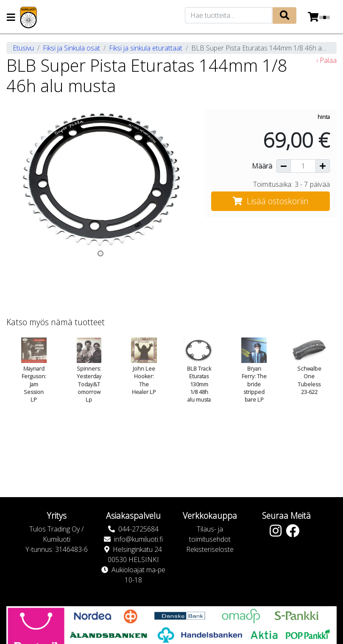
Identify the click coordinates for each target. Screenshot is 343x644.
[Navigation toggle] (11, 18)
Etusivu (23, 48)
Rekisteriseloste (210, 549)
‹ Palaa (326, 60)
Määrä (262, 166)
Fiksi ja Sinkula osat (71, 48)
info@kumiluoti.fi (138, 539)
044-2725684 (138, 529)
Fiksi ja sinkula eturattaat (146, 48)
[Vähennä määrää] (284, 166)
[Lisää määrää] (323, 166)
